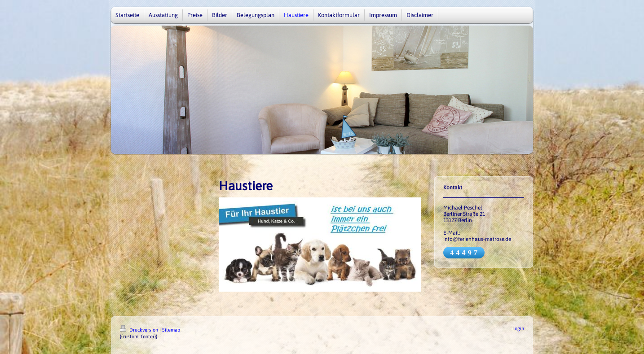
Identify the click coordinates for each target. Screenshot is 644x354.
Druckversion (140, 330)
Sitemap (171, 330)
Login (518, 328)
